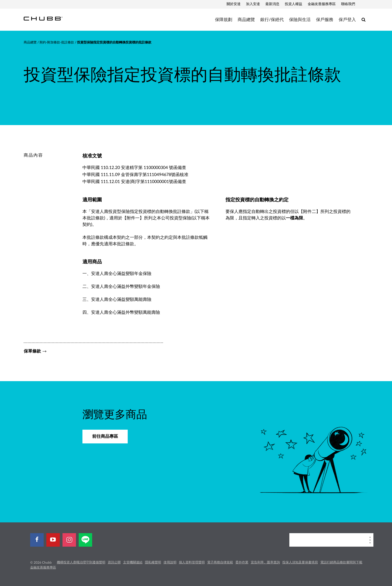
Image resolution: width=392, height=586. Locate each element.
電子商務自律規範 (220, 562)
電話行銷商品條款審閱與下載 (341, 562)
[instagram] (69, 540)
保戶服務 (325, 20)
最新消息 (272, 4)
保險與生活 (300, 20)
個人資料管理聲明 (192, 562)
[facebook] (37, 540)
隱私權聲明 (153, 562)
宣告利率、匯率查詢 (265, 562)
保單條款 (32, 351)
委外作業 (242, 562)
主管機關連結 (133, 562)
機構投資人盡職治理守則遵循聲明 (81, 562)
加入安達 (253, 4)
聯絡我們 (348, 4)
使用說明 (170, 562)
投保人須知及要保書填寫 (300, 562)
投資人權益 (294, 4)
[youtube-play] (53, 540)
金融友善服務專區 (322, 4)
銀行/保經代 (272, 20)
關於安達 (234, 4)
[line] (85, 540)
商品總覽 (246, 20)
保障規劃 (224, 20)
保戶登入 (347, 20)
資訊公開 (114, 562)
